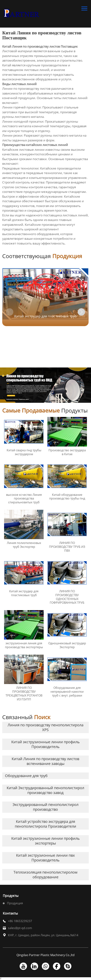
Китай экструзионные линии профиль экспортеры (45, 841)
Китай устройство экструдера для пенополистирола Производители (45, 824)
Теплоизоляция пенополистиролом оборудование (45, 875)
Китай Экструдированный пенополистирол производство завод (45, 790)
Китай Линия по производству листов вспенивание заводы (45, 761)
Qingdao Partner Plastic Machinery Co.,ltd (45, 955)
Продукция (15, 903)
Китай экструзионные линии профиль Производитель (45, 744)
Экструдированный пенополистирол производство (45, 807)
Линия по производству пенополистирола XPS (45, 727)
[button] (81, 312)
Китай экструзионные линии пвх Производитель (45, 858)
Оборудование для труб (26, 776)
